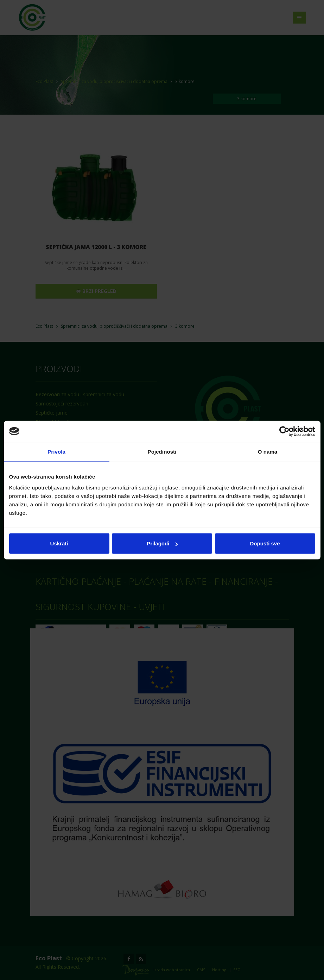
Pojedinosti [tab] (162, 451)
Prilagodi (162, 543)
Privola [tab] (56, 451)
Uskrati (59, 543)
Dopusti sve (265, 543)
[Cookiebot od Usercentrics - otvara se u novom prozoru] (284, 431)
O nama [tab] (268, 451)
